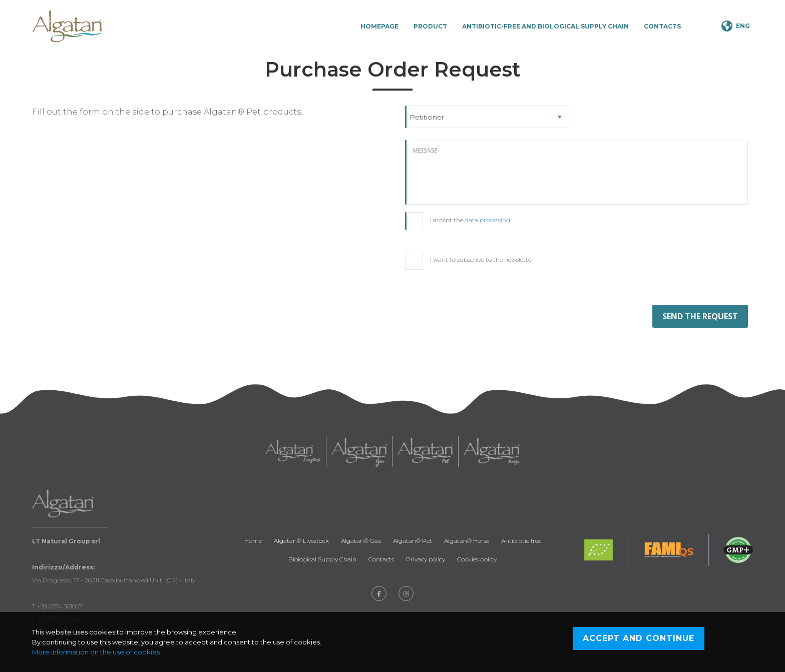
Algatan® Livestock (301, 541)
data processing (487, 220)
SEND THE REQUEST (700, 316)
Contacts (662, 26)
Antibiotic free (521, 541)
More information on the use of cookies (96, 652)
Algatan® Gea (361, 541)
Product (430, 26)
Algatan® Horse (467, 541)
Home (253, 541)
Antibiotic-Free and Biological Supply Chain (545, 26)
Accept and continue (639, 638)
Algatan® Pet (413, 541)
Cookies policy (477, 559)
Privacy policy (426, 559)
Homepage (379, 26)
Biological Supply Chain (322, 559)
